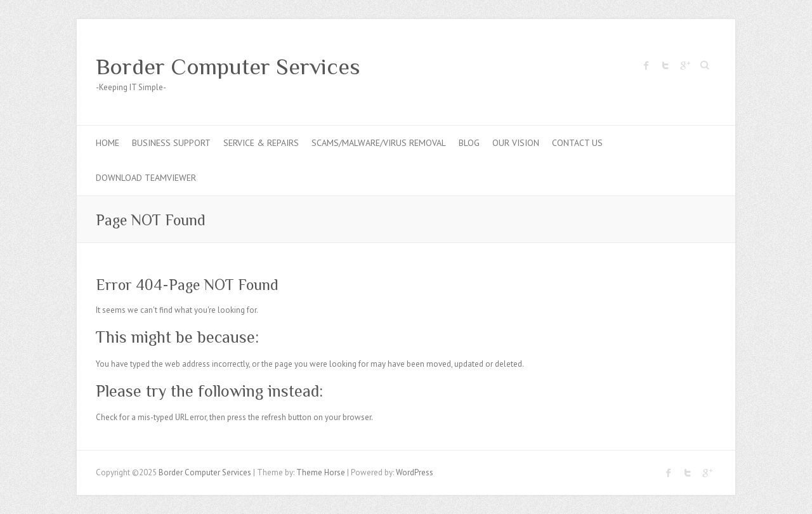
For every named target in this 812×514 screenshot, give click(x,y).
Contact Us (577, 143)
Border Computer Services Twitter (665, 65)
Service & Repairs (261, 143)
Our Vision (516, 143)
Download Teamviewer (146, 178)
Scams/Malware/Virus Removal (379, 143)
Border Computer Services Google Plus (684, 65)
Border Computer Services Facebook (646, 65)
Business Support (171, 143)
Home (108, 143)
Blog (469, 143)
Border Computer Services (228, 67)
